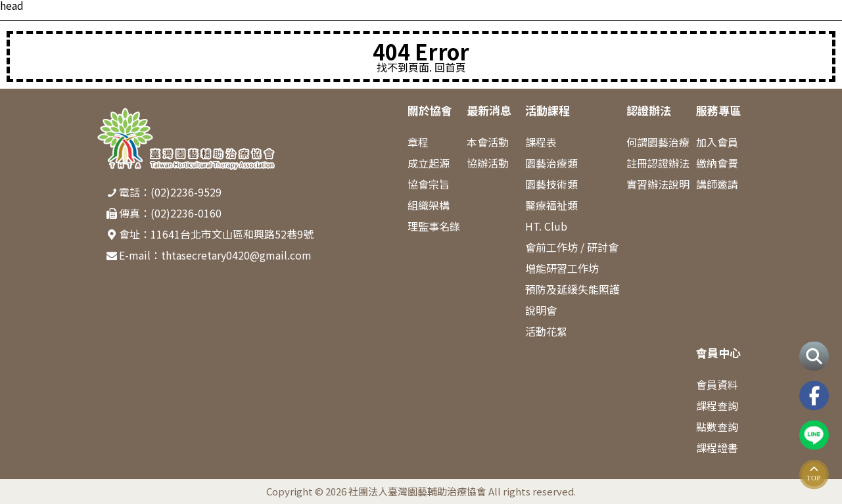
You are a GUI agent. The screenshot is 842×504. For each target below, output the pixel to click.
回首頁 (450, 67)
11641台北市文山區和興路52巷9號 (232, 234)
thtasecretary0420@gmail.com (236, 255)
